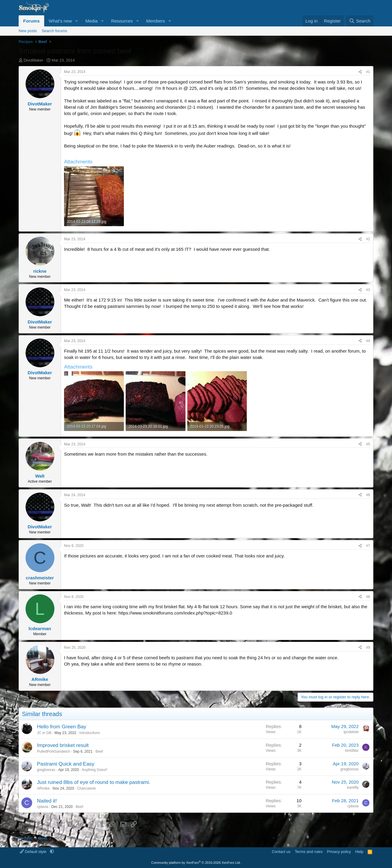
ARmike (43, 788)
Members (156, 21)
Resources (122, 21)
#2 (368, 239)
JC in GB (44, 733)
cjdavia (43, 807)
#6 (368, 495)
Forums (31, 21)
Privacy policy (339, 852)
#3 (368, 290)
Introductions (90, 733)
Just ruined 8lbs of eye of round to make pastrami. (94, 782)
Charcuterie (86, 788)
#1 (368, 72)
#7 (368, 546)
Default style (34, 852)
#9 (368, 648)
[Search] (360, 21)
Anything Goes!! (95, 770)
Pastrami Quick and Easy (66, 764)
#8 (368, 597)
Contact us (281, 852)
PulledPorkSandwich (54, 751)
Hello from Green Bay (61, 727)
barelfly (353, 788)
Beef (99, 751)
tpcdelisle (351, 732)
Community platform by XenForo (196, 863)
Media (92, 21)
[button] (77, 21)
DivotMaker (34, 60)
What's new (60, 21)
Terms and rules (309, 852)
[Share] (360, 72)
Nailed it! (47, 801)
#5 (368, 444)
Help (359, 852)
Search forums (55, 31)
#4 (368, 341)
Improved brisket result (63, 745)
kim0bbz (352, 751)
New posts (28, 31)
